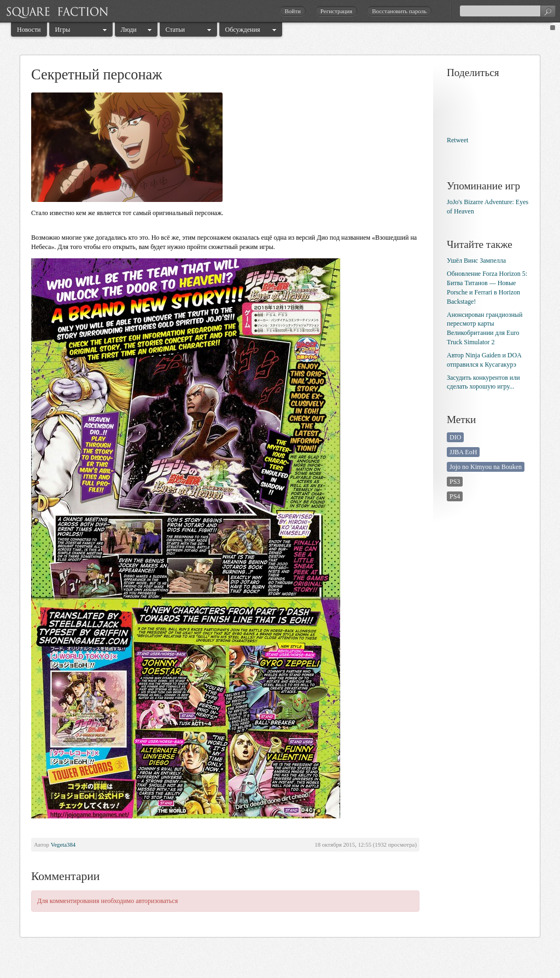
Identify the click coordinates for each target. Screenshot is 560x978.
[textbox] (507, 11)
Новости (29, 30)
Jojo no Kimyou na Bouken (486, 467)
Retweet (457, 140)
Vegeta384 (63, 844)
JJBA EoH (463, 452)
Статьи (175, 30)
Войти (292, 11)
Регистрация (336, 11)
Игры (63, 30)
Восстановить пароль (399, 11)
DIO (455, 437)
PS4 (455, 496)
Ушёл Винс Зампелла (476, 261)
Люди (129, 30)
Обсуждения (243, 30)
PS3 (455, 482)
